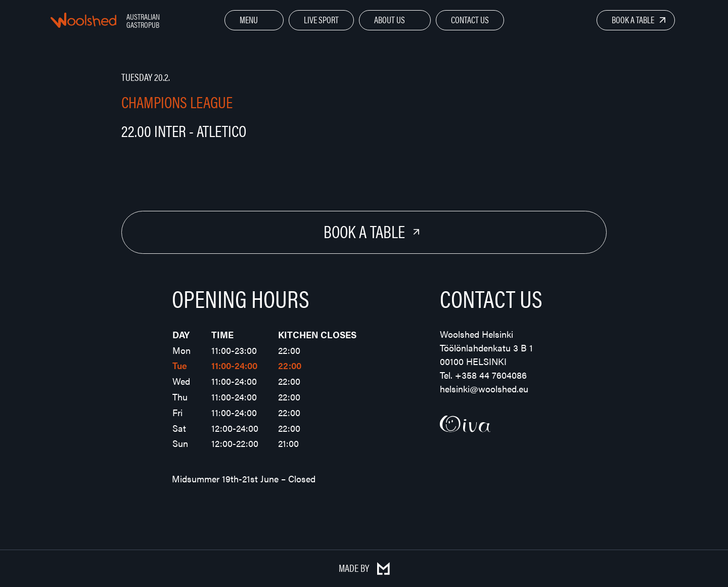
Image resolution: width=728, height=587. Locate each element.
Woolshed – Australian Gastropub (83, 20)
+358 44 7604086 (491, 375)
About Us (390, 19)
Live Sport (321, 19)
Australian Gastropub (143, 20)
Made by (364, 568)
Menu (249, 19)
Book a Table (633, 19)
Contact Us (470, 19)
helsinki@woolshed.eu (484, 389)
